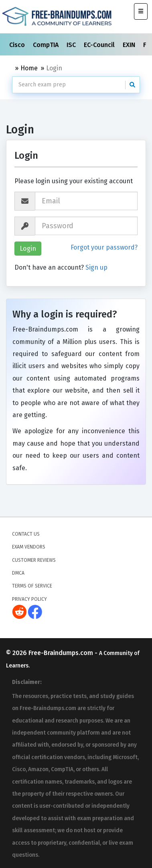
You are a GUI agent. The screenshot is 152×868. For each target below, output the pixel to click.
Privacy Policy (29, 599)
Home (29, 68)
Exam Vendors (29, 547)
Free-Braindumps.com (62, 652)
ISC (72, 45)
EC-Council (100, 45)
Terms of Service (32, 586)
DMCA (18, 573)
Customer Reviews (34, 560)
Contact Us (26, 534)
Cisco (18, 45)
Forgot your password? (104, 247)
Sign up (96, 267)
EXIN (130, 45)
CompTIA (47, 45)
